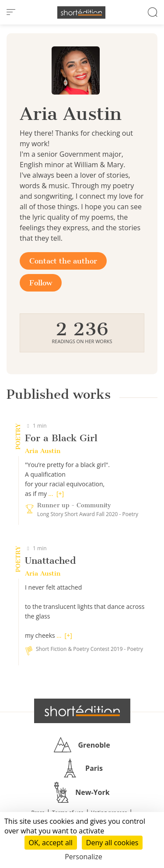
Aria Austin (43, 451)
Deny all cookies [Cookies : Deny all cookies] (112, 843)
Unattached (50, 561)
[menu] (11, 12)
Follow (41, 283)
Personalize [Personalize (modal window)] (84, 857)
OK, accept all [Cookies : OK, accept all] (51, 843)
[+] (60, 494)
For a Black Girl (61, 438)
